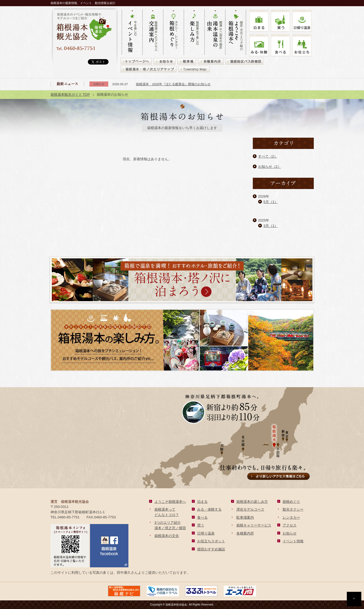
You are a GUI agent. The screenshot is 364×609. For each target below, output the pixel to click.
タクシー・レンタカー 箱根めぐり (173, 33)
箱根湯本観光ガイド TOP (70, 95)
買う (280, 21)
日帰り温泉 (206, 533)
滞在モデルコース (250, 509)
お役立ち (302, 45)
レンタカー (291, 517)
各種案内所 (245, 533)
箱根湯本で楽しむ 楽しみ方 (194, 33)
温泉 (302, 21)
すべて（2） (268, 156)
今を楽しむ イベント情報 (132, 33)
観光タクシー (293, 509)
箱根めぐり (291, 502)
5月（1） (271, 202)
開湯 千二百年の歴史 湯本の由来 (215, 33)
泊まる (259, 21)
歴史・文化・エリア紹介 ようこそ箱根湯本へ (236, 33)
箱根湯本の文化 (167, 536)
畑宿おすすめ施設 (211, 549)
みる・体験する (209, 509)
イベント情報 (293, 541)
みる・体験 (259, 45)
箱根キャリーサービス (254, 525)
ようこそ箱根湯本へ (170, 502)
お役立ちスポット (211, 541)
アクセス (290, 525)
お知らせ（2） (270, 167)
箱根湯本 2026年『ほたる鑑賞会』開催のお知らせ (173, 84)
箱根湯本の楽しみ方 (252, 502)
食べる (280, 45)
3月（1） (271, 226)
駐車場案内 (245, 517)
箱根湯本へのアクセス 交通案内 (153, 33)
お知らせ (290, 533)
